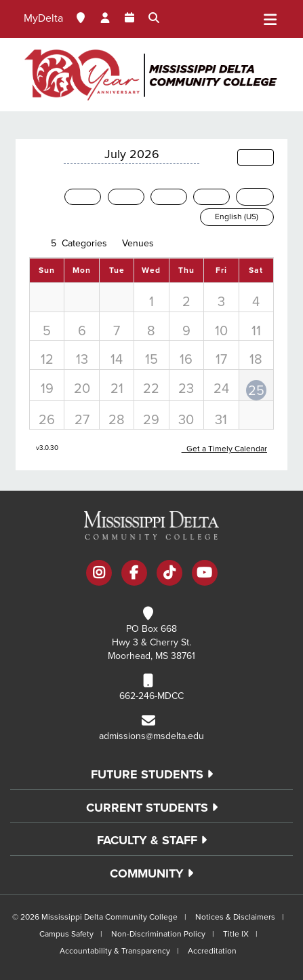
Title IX (236, 934)
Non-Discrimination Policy (158, 934)
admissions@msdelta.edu (151, 736)
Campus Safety (66, 934)
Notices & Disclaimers (235, 917)
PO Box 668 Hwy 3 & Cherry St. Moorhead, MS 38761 (151, 642)
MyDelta (43, 18)
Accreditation (212, 951)
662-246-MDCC (151, 696)
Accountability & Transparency (115, 951)
